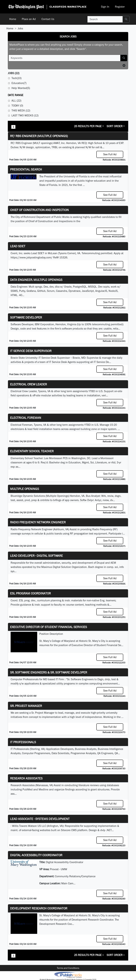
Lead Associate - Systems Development (40, 819)
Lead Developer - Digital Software (36, 556)
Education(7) (19, 83)
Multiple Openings (25, 489)
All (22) (16, 101)
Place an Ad (29, 19)
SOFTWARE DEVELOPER (26, 317)
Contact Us (48, 19)
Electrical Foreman (26, 418)
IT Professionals (23, 742)
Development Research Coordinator (39, 908)
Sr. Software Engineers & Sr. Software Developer (49, 672)
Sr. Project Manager (26, 706)
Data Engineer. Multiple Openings (36, 280)
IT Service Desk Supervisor (31, 351)
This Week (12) (21, 110)
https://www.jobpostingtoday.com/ (32, 257)
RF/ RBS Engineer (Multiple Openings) (39, 136)
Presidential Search (26, 169)
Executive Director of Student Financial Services (49, 627)
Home (13, 19)
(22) (14, 73)
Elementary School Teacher (32, 451)
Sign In (105, 7)
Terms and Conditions (68, 968)
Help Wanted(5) (21, 88)
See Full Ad (110, 154)
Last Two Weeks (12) (25, 115)
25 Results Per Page (88, 126)
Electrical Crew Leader (29, 384)
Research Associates (26, 778)
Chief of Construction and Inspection (39, 210)
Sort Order (115, 126)
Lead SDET (18, 246)
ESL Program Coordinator (30, 593)
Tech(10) (16, 78)
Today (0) (17, 105)
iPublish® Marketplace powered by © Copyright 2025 (68, 975)
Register (120, 7)
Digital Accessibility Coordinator (36, 855)
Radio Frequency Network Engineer (38, 522)
